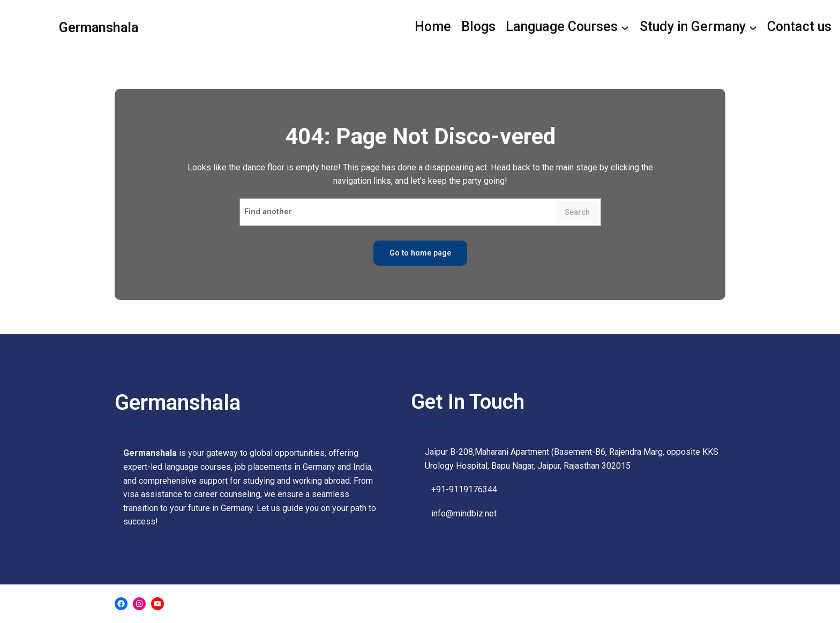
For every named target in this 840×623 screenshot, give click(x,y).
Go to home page (420, 253)
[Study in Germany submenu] (698, 27)
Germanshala (99, 28)
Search (577, 212)
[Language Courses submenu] (567, 27)
